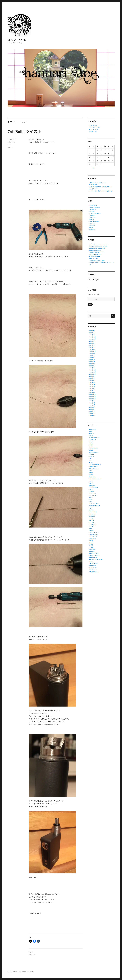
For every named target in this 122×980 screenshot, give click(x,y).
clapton (91, 483)
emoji (91, 432)
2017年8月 (92, 378)
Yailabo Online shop (95, 207)
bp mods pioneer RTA (95, 250)
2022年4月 (92, 333)
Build (9, 142)
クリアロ (92, 491)
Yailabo (91, 444)
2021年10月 (93, 339)
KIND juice (92, 549)
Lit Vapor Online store (95, 213)
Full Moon (92, 211)
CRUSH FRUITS (94, 469)
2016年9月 (92, 401)
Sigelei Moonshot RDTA (96, 254)
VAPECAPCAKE (94, 533)
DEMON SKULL (94, 572)
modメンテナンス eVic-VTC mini (99, 244)
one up (91, 436)
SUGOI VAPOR (94, 448)
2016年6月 (92, 407)
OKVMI (91, 520)
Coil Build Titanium (94, 256)
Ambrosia (92, 551)
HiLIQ (91, 228)
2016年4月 (92, 411)
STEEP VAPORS (94, 553)
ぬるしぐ (92, 220)
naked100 (92, 434)
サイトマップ (93, 132)
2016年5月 (92, 409)
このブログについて (95, 127)
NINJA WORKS (94, 535)
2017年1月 (92, 393)
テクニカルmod (94, 487)
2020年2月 (92, 362)
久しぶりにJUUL (94, 189)
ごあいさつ (93, 539)
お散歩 (91, 545)
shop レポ (92, 516)
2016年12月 (93, 395)
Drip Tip (91, 531)
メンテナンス (93, 537)
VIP (90, 458)
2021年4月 (92, 345)
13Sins (91, 471)
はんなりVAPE (17, 40)
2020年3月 (92, 360)
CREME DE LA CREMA (96, 559)
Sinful (91, 446)
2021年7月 (92, 341)
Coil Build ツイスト (25, 132)
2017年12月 (93, 370)
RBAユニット (93, 512)
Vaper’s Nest (93, 217)
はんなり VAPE (94, 129)
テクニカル (93, 477)
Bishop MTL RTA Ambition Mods (98, 246)
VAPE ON (92, 226)
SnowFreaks (92, 566)
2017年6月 (92, 382)
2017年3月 (92, 389)
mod (90, 528)
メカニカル (93, 493)
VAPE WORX (93, 205)
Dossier (91, 543)
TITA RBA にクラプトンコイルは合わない (101, 191)
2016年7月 (92, 405)
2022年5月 (92, 331)
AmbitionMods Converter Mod (97, 248)
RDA (91, 489)
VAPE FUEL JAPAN (95, 506)
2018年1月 (92, 368)
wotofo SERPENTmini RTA (97, 252)
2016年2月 (92, 415)
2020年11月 (93, 351)
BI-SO (91, 473)
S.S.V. (91, 561)
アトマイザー (93, 524)
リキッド (92, 518)
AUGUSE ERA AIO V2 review (97, 183)
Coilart (91, 462)
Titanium (92, 454)
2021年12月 (93, 337)
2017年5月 (92, 384)
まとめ (91, 442)
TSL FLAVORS (93, 563)
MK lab (91, 526)
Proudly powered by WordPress (25, 971)
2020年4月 (92, 358)
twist (13, 142)
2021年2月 (92, 349)
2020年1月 (92, 364)
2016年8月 (92, 403)
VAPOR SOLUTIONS (95, 479)
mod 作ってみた (94, 258)
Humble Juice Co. (94, 467)
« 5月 (93, 168)
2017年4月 (92, 386)
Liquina (91, 460)
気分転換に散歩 (94, 185)
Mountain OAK (93, 495)
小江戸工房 (93, 440)
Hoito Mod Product (94, 222)
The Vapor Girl (93, 570)
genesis (91, 450)
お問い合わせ (93, 125)
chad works (92, 485)
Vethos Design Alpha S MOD (97, 260)
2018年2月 (92, 366)
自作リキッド (93, 568)
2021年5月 (92, 343)
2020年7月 (92, 356)
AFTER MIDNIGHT (95, 555)
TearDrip (92, 522)
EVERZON (92, 230)
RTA (91, 502)
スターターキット (94, 504)
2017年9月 (92, 376)
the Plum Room (93, 557)
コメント (10, 147)
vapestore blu (93, 209)
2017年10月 (93, 374)
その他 (91, 547)
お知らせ (92, 456)
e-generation (93, 429)
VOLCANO (92, 514)
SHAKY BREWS (94, 452)
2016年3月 (92, 413)
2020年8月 (92, 353)
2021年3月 (92, 347)
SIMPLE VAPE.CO (94, 438)
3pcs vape (92, 215)
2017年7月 (92, 380)
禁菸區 (91, 475)
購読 (90, 305)
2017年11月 (93, 372)
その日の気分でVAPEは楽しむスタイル (100, 187)
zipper (91, 508)
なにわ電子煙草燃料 (95, 465)
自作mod (92, 510)
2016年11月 (93, 397)
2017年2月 (92, 391)
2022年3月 (92, 335)
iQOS (91, 481)
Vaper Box (92, 224)
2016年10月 (93, 399)
